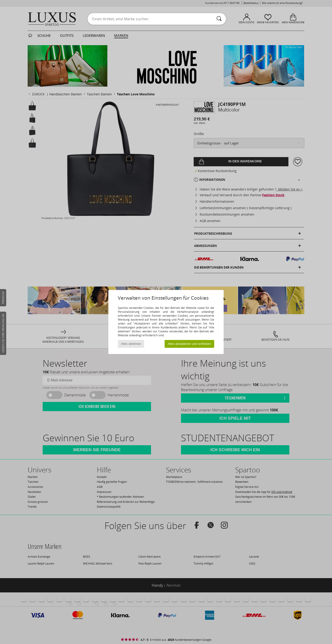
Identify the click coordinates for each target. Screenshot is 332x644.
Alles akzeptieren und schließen (189, 344)
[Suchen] (219, 19)
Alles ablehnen (131, 344)
